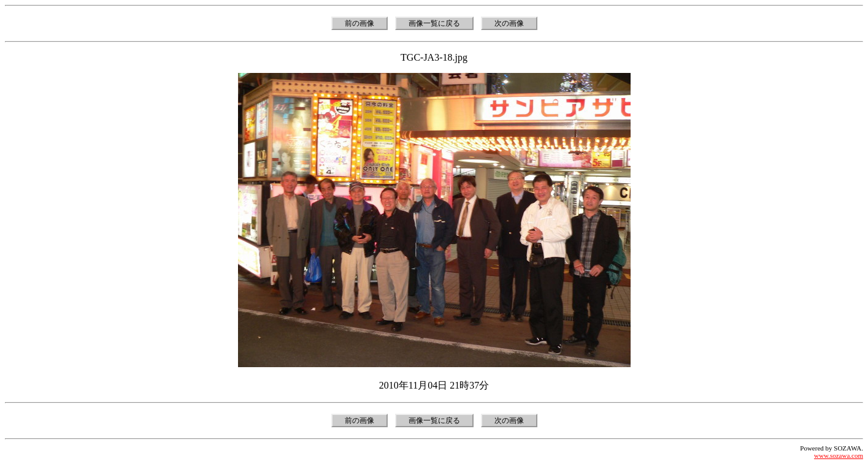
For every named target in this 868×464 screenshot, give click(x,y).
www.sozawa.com (839, 455)
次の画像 (509, 23)
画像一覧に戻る (434, 23)
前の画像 (359, 23)
